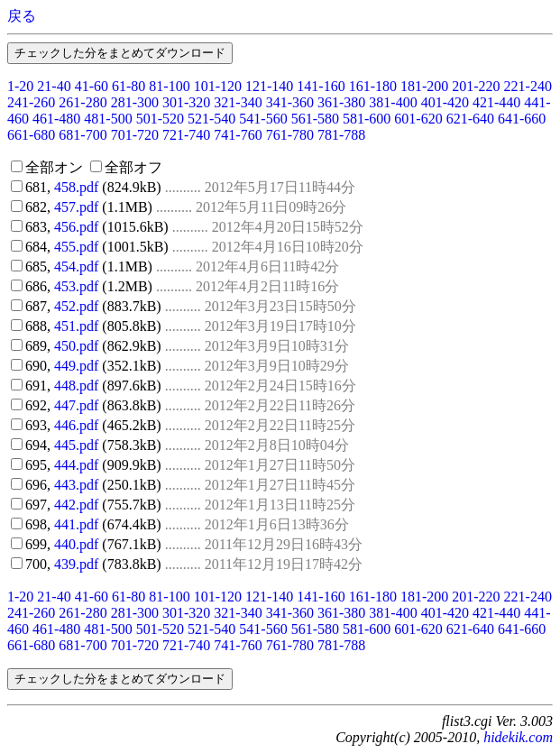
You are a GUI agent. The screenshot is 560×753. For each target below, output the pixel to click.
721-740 (186, 135)
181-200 (424, 86)
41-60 (92, 86)
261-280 (83, 102)
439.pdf (76, 564)
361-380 (341, 102)
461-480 (56, 119)
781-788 (341, 135)
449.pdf (76, 366)
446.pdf (76, 425)
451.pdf (76, 326)
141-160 (321, 86)
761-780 (290, 135)
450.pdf (76, 346)
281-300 (135, 102)
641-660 (522, 119)
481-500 (108, 119)
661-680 (31, 135)
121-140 (269, 86)
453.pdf (76, 286)
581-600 (367, 119)
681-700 (83, 135)
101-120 (218, 86)
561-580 (315, 119)
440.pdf (76, 544)
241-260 (31, 102)
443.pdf (76, 485)
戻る (22, 16)
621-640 (470, 119)
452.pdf (76, 306)
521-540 (211, 119)
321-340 (238, 102)
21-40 (54, 86)
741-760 (238, 135)
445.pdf (76, 445)
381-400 (393, 102)
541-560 (263, 119)
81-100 (169, 86)
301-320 (186, 102)
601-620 (418, 119)
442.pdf (76, 505)
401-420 (445, 102)
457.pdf (76, 207)
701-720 (135, 135)
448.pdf (76, 386)
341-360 (290, 102)
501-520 (160, 119)
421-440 (496, 102)
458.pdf (76, 187)
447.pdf (76, 405)
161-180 (373, 86)
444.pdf (76, 465)
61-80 (129, 86)
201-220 (476, 86)
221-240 (528, 86)
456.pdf (76, 227)
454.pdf (76, 266)
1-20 (20, 86)
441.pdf (76, 524)
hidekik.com (518, 737)
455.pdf (76, 247)
